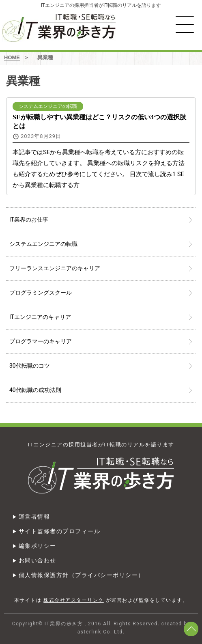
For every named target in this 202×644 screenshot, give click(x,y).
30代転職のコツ (30, 366)
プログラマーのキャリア (41, 341)
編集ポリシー (38, 546)
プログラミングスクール (41, 293)
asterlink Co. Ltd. (101, 632)
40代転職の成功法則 (35, 390)
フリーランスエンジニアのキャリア (55, 268)
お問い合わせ (38, 560)
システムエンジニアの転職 (43, 244)
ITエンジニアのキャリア (40, 317)
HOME (12, 57)
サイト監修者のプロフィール (60, 531)
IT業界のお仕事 (29, 220)
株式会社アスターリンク (74, 600)
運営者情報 (34, 517)
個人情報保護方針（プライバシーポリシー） (82, 575)
